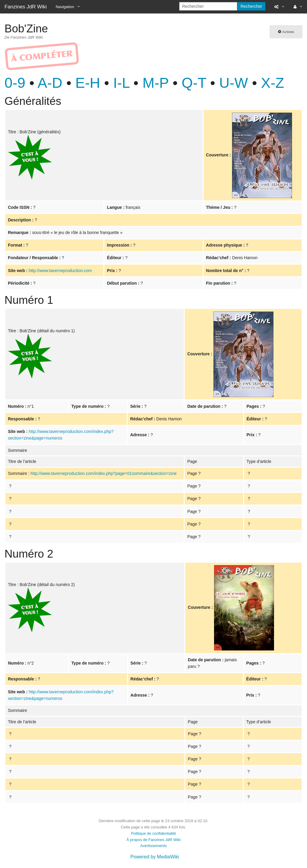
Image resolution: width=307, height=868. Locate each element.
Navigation (65, 7)
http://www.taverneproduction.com (60, 271)
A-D (50, 83)
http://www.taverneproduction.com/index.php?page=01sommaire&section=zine (104, 473)
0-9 (15, 83)
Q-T (194, 83)
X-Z (273, 83)
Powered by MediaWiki (155, 857)
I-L (121, 83)
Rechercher (251, 6)
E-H (88, 83)
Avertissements (153, 846)
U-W (234, 83)
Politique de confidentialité (154, 833)
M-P (155, 83)
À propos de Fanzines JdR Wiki (154, 840)
